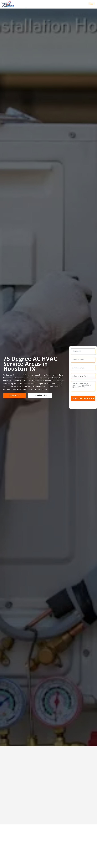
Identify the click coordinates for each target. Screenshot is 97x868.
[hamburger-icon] (92, 4)
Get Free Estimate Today (84, 398)
